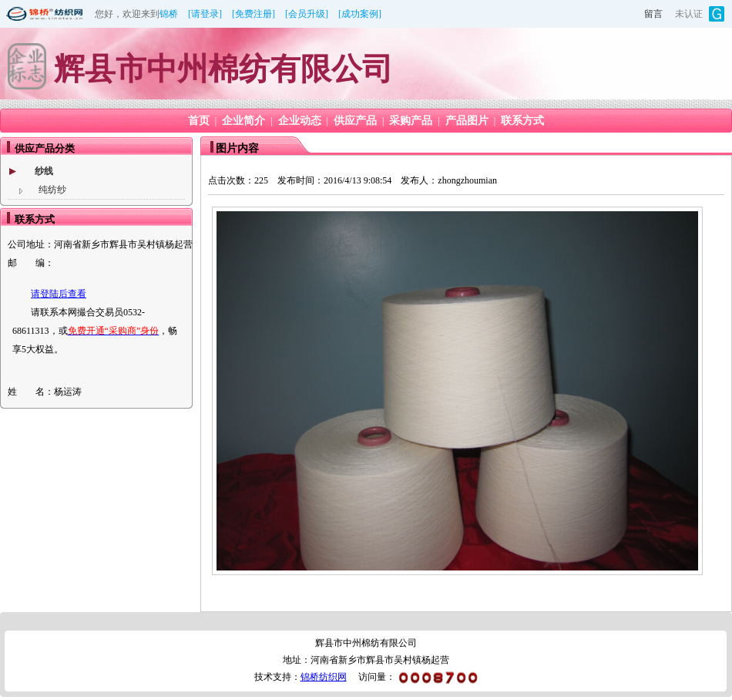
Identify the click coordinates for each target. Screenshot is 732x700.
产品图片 (467, 121)
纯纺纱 (52, 190)
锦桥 (169, 14)
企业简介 (243, 121)
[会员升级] (307, 14)
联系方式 (522, 121)
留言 (653, 14)
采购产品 (411, 121)
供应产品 (355, 121)
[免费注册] (254, 14)
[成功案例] (360, 14)
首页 (199, 121)
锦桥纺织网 (324, 677)
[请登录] (205, 14)
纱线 (44, 171)
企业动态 (300, 121)
